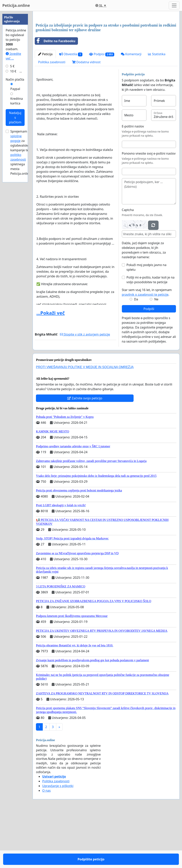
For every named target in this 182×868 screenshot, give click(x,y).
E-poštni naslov (133, 181)
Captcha (128, 264)
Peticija (45, 109)
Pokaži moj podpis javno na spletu (147, 322)
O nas (46, 845)
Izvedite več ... (13, 173)
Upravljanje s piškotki (58, 840)
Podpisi (102, 109)
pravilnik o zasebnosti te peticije (145, 349)
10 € (13, 188)
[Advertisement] (106, 45)
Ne (156, 354)
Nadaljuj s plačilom (15, 235)
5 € (12, 183)
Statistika (157, 109)
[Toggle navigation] (174, 5)
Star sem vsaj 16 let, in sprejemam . (147, 347)
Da (136, 354)
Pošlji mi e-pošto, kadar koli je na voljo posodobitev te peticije (151, 334)
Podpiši (149, 363)
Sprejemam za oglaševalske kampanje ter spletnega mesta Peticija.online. (21, 270)
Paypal (15, 206)
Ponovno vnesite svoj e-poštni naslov (149, 208)
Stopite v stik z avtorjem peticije (85, 389)
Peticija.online (16, 5)
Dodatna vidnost (86, 117)
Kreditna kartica (17, 218)
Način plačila (15, 197)
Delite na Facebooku (55, 96)
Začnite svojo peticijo (85, 453)
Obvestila (71, 109)
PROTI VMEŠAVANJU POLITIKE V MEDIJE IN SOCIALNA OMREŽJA (85, 422)
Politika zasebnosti (52, 117)
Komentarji (131, 109)
